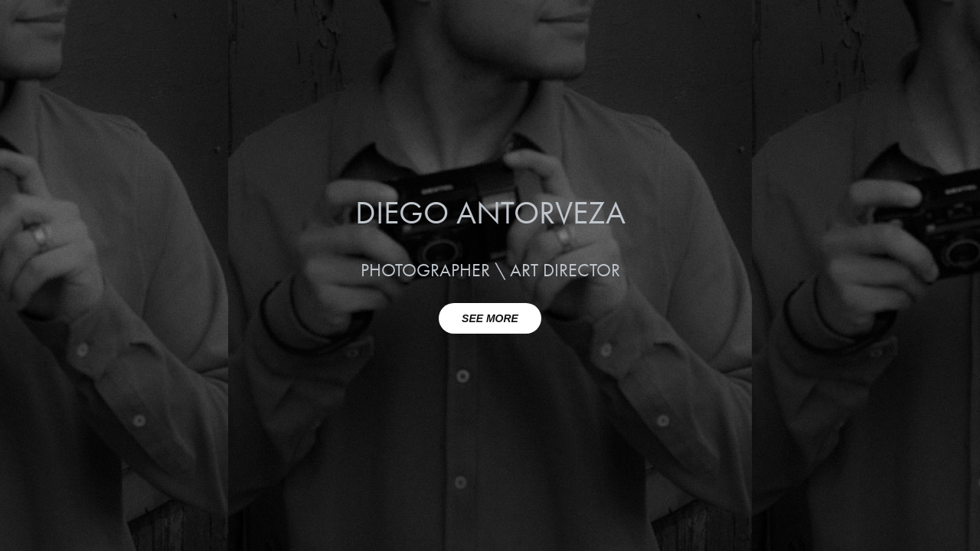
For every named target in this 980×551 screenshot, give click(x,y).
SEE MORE (490, 318)
